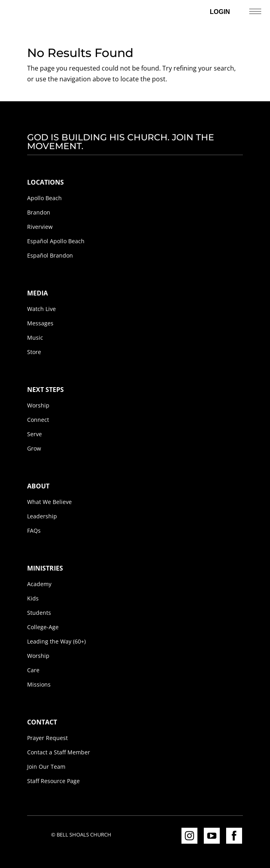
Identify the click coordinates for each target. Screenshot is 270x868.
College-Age (43, 627)
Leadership (42, 516)
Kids (33, 598)
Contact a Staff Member (59, 752)
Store (34, 352)
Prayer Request (47, 738)
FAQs (34, 530)
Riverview (40, 227)
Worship (38, 405)
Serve (34, 434)
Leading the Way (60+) (56, 641)
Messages (40, 323)
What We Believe (49, 502)
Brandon (39, 212)
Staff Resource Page (53, 781)
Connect (38, 420)
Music (35, 338)
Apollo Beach (44, 198)
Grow (34, 448)
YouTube (212, 836)
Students (39, 613)
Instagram (189, 836)
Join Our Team (46, 767)
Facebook (234, 836)
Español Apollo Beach (56, 241)
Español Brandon (50, 255)
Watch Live (41, 309)
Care (33, 670)
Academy (39, 584)
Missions (39, 684)
